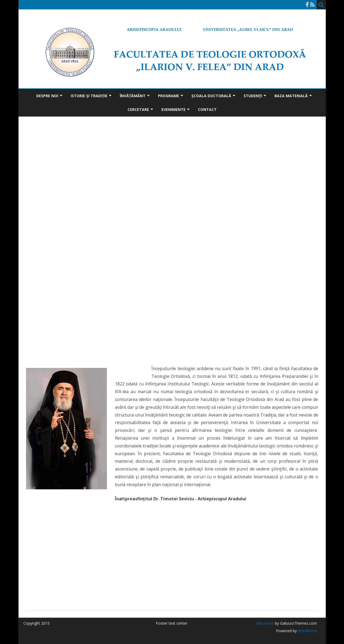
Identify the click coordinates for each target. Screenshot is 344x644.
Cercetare (138, 109)
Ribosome (265, 623)
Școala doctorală (211, 96)
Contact (207, 109)
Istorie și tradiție (89, 96)
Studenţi (253, 96)
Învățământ (133, 96)
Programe (169, 96)
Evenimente (173, 109)
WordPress (307, 631)
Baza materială (291, 96)
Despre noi (47, 96)
